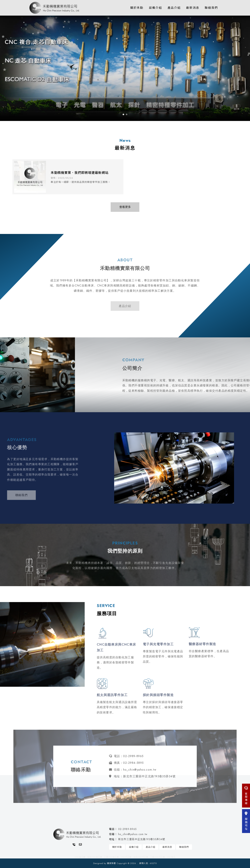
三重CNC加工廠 (111, 857)
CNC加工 (171, 857)
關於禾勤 (137, 8)
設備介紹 (156, 8)
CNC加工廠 (80, 857)
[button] (123, 114)
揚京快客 (111, 863)
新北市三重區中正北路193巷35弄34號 (142, 839)
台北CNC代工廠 (141, 857)
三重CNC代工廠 (157, 857)
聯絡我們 (211, 8)
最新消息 (193, 8)
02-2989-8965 (127, 829)
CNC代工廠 (126, 857)
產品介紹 (174, 8)
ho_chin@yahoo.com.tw (133, 834)
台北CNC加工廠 (95, 857)
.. (138, 863)
